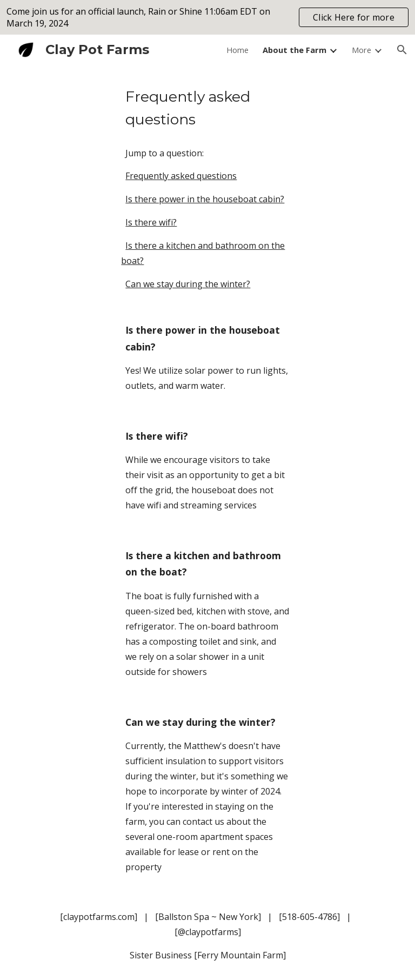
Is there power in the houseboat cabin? (205, 199)
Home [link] (237, 50)
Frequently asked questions (181, 176)
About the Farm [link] (294, 50)
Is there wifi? (151, 222)
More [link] (362, 50)
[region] (207, 17)
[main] (207, 108)
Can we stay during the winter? (188, 284)
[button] (402, 50)
